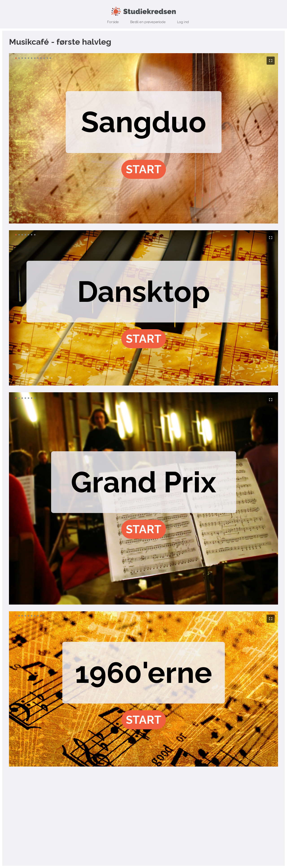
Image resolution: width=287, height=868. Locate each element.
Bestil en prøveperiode (148, 22)
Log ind (183, 22)
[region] (143, 138)
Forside (113, 22)
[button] (144, 169)
